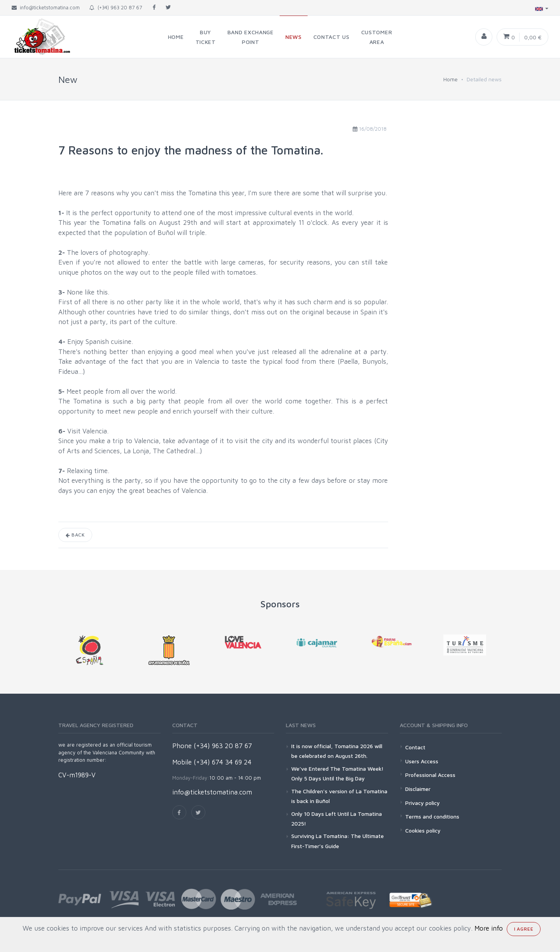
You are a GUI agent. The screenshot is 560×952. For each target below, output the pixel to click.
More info (489, 928)
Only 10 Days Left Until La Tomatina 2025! (337, 819)
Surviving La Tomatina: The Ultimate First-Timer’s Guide (338, 841)
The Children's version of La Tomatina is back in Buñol (339, 796)
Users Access (422, 761)
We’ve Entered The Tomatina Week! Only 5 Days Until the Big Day (337, 773)
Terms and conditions (432, 816)
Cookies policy (423, 830)
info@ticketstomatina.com (212, 792)
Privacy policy (423, 803)
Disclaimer (418, 789)
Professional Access (430, 775)
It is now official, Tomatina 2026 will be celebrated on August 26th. (337, 751)
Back (75, 535)
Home (451, 79)
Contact (415, 747)
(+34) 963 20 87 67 (116, 7)
